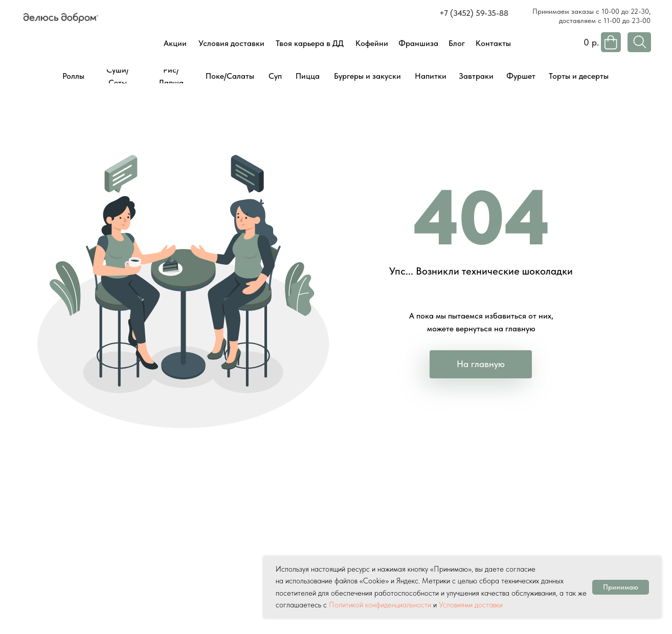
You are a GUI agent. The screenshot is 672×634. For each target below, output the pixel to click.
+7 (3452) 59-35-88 (474, 13)
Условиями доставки (471, 605)
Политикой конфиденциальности (380, 605)
